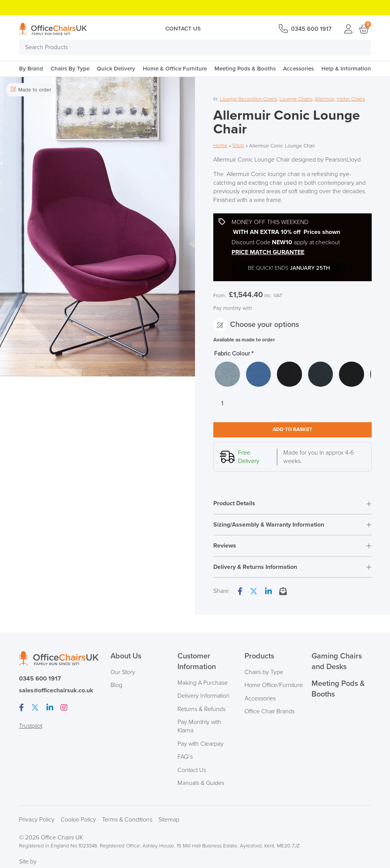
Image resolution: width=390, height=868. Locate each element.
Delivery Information (204, 696)
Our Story (123, 673)
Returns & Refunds (202, 709)
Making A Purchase (203, 683)
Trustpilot (31, 726)
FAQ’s (185, 757)
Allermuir (324, 99)
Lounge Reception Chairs (248, 99)
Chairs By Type (70, 69)
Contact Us (183, 29)
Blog (116, 685)
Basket (363, 29)
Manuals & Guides (201, 783)
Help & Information (346, 69)
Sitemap (169, 820)
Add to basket (292, 430)
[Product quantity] (222, 404)
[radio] (228, 375)
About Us (126, 657)
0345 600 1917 (311, 29)
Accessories (298, 69)
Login (348, 29)
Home (220, 146)
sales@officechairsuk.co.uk (56, 691)
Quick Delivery (116, 69)
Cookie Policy (78, 820)
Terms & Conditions (127, 820)
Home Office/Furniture (274, 685)
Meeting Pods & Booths (245, 69)
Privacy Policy (37, 820)
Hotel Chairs (351, 99)
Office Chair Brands (270, 712)
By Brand (31, 69)
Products (259, 657)
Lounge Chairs (296, 99)
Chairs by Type (264, 673)
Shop (238, 146)
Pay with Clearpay (201, 744)
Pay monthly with (233, 308)
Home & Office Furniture (175, 69)
